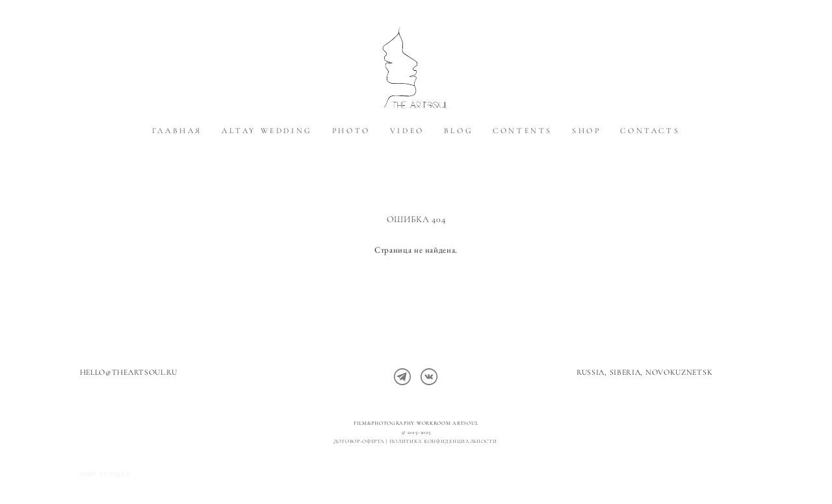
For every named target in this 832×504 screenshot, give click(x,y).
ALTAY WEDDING (267, 158)
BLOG (459, 158)
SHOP (586, 158)
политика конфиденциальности (444, 441)
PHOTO (351, 158)
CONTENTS (523, 158)
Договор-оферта (359, 441)
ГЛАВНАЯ (177, 158)
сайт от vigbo (105, 473)
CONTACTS (650, 158)
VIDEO (407, 158)
